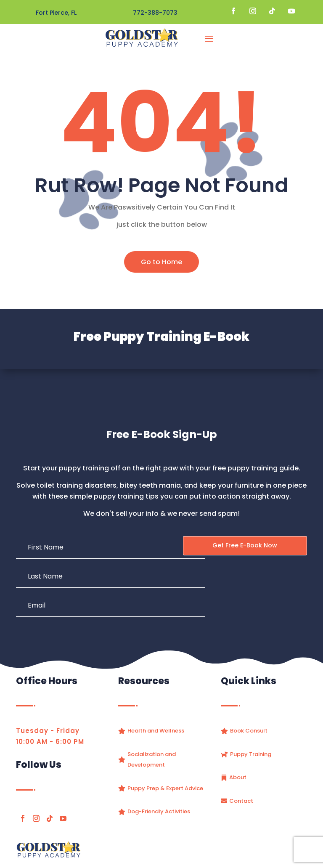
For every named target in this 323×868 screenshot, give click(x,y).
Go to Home (161, 262)
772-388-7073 (155, 13)
